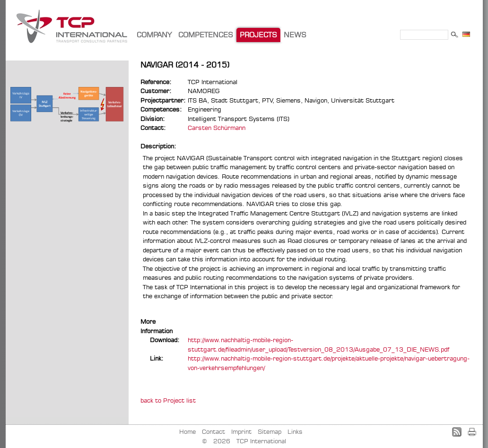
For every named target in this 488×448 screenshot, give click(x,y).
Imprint (241, 431)
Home (187, 431)
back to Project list (168, 400)
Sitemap (270, 431)
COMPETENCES (206, 35)
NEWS (295, 35)
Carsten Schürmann (217, 128)
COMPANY (154, 35)
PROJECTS (258, 35)
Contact (213, 431)
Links (295, 431)
